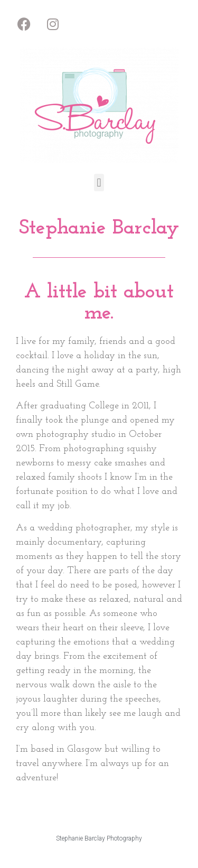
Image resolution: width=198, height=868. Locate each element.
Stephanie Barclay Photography (99, 838)
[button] (99, 183)
